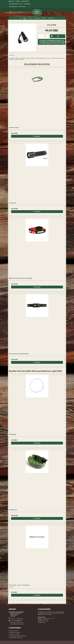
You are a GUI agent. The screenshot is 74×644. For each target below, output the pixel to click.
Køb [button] (55, 36)
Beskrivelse (12, 55)
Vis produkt (37, 136)
